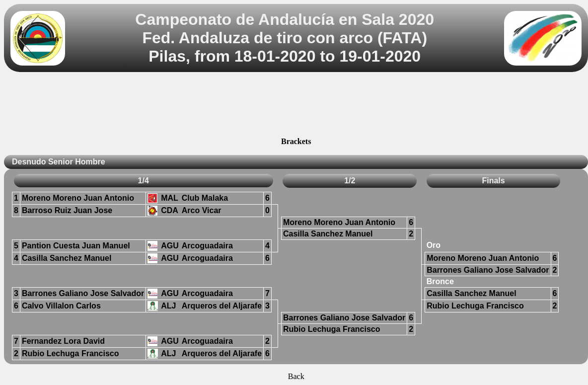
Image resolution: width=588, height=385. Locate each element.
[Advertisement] (296, 106)
